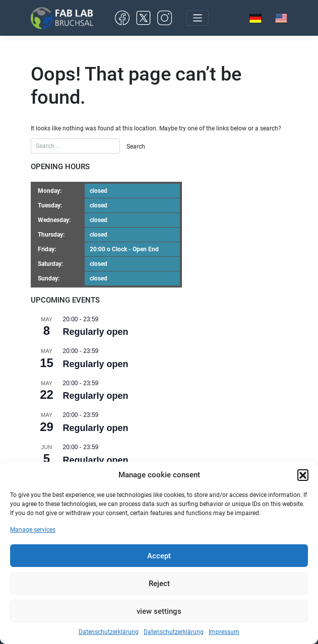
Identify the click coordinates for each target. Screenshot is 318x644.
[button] (303, 475)
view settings (159, 611)
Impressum (224, 632)
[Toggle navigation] (198, 18)
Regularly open (96, 332)
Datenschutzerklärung (109, 632)
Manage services (33, 530)
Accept (159, 556)
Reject (159, 584)
